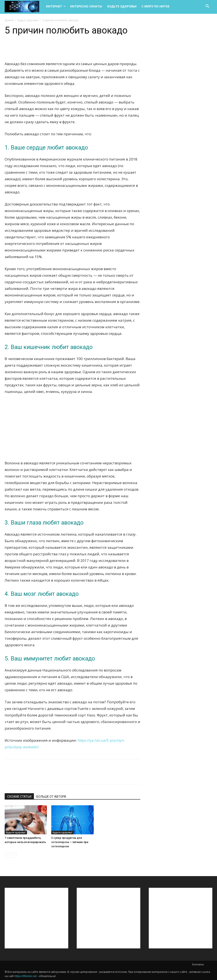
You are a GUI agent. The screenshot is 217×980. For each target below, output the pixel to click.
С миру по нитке (156, 6)
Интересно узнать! (86, 6)
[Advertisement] (72, 430)
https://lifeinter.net (26, 976)
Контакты (198, 964)
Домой (9, 20)
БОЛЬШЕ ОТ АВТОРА (51, 797)
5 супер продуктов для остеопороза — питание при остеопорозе (70, 842)
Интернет (56, 6)
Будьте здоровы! (122, 6)
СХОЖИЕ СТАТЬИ (19, 797)
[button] (207, 7)
